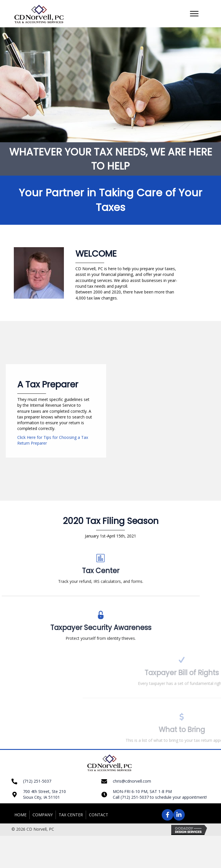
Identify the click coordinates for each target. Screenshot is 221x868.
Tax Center (71, 815)
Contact (99, 815)
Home (20, 815)
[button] (194, 14)
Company (43, 815)
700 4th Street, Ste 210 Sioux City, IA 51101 (44, 794)
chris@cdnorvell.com (132, 781)
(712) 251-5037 (37, 781)
